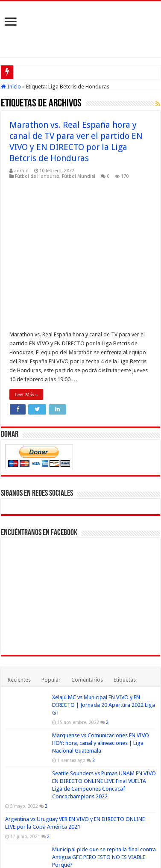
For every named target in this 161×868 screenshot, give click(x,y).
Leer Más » (26, 259)
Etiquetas (125, 544)
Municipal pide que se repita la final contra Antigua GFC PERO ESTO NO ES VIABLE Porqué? (104, 722)
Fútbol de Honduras (37, 176)
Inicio (11, 87)
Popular (51, 544)
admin (21, 171)
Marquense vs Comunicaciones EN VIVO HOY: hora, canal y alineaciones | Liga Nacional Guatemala (101, 608)
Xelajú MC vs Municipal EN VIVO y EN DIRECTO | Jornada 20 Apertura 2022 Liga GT (104, 569)
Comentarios (87, 544)
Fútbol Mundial (79, 176)
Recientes (19, 544)
